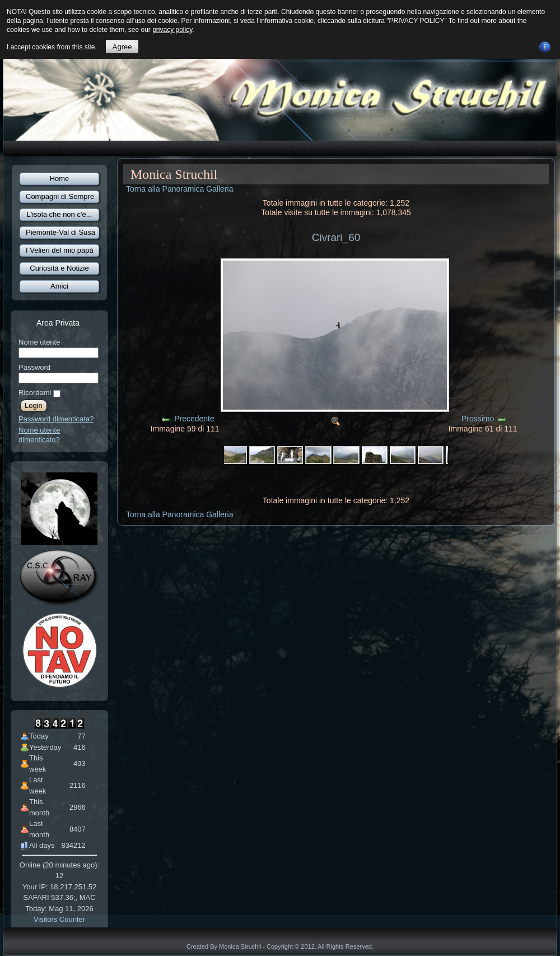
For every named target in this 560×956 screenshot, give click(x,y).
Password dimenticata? (56, 419)
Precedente (194, 419)
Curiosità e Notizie (59, 268)
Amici (59, 286)
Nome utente (39, 342)
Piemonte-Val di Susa (60, 232)
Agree (122, 47)
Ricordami (35, 393)
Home (60, 178)
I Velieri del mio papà (60, 250)
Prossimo (478, 419)
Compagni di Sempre (60, 196)
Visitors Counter (59, 919)
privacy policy (172, 30)
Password (34, 367)
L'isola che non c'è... (60, 214)
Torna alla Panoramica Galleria (179, 189)
